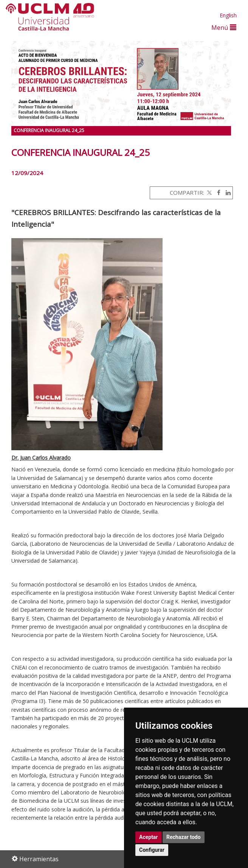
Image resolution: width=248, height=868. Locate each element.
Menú (224, 27)
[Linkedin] (226, 192)
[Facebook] (217, 192)
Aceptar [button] (149, 837)
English (228, 15)
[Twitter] (209, 192)
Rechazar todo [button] (184, 837)
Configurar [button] (152, 850)
